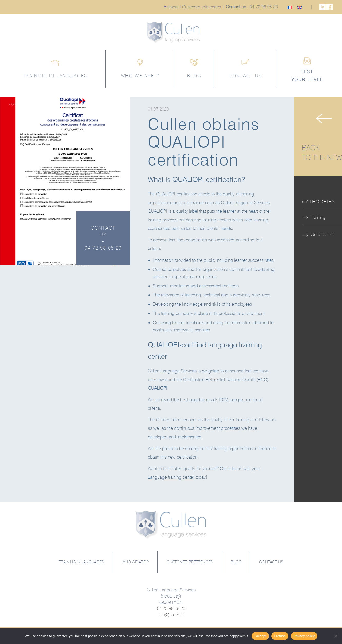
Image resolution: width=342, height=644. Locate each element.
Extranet (171, 7)
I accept (260, 636)
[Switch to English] (300, 7)
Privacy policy (304, 636)
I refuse (280, 636)
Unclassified (322, 234)
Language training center (171, 477)
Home (14, 104)
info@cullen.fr (171, 615)
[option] (65, 181)
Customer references (202, 7)
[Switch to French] (290, 7)
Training (29, 104)
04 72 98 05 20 (264, 7)
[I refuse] (336, 636)
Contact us (236, 7)
